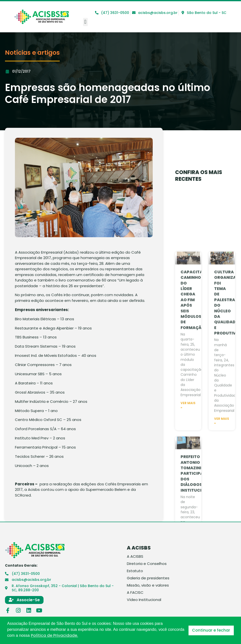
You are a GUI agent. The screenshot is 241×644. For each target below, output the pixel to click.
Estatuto (135, 571)
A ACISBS (135, 556)
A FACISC (135, 593)
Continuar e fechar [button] (211, 630)
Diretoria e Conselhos (147, 564)
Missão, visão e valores (148, 585)
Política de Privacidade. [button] (54, 636)
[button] (85, 22)
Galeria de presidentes (148, 578)
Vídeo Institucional (144, 600)
